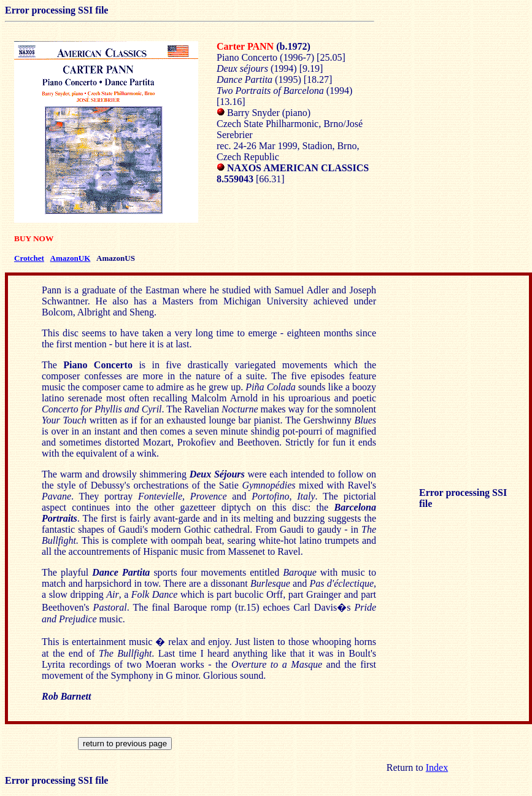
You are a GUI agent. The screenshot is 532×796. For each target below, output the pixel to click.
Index (437, 767)
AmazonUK (71, 258)
